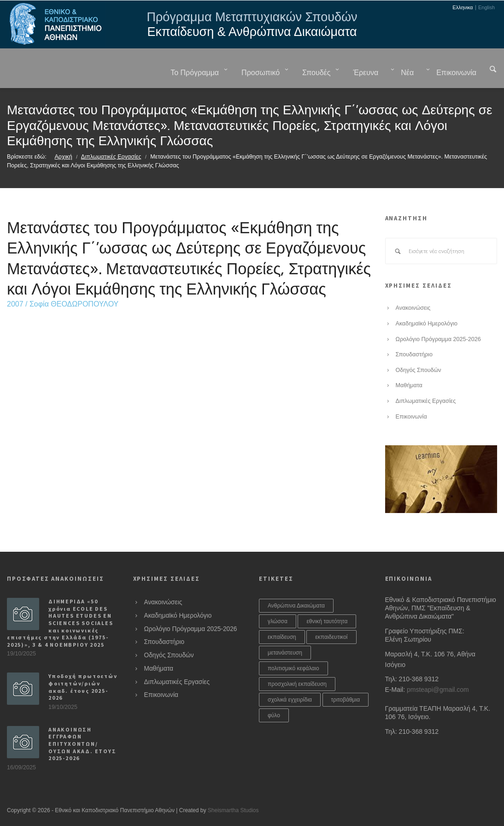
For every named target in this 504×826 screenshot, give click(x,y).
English (486, 8)
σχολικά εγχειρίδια (290, 700)
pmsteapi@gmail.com (438, 690)
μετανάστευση (285, 653)
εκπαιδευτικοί (331, 637)
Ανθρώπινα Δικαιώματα (296, 606)
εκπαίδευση (282, 637)
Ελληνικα (463, 8)
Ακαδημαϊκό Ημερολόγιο (427, 324)
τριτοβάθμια (346, 700)
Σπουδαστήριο (414, 354)
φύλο (274, 715)
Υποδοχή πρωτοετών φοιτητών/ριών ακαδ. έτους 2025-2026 (83, 687)
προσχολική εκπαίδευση (297, 684)
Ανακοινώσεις (413, 308)
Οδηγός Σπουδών (419, 370)
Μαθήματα (409, 385)
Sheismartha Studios (233, 810)
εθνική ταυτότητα (327, 621)
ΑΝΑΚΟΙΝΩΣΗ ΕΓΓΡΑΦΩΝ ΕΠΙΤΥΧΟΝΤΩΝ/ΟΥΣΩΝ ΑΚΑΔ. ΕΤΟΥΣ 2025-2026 (82, 744)
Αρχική (63, 157)
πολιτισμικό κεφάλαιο (293, 668)
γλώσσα (278, 621)
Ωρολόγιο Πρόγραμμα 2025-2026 (438, 339)
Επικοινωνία (411, 417)
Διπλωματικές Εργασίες (111, 157)
